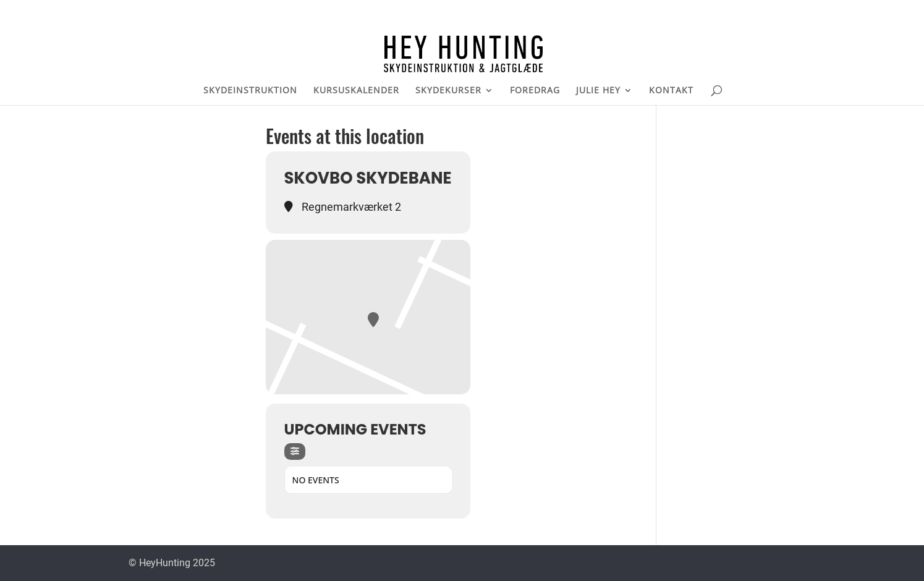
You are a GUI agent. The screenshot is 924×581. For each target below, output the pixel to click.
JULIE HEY (598, 91)
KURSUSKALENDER (356, 91)
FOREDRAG (535, 91)
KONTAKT (671, 91)
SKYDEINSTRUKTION (250, 91)
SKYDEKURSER (448, 91)
